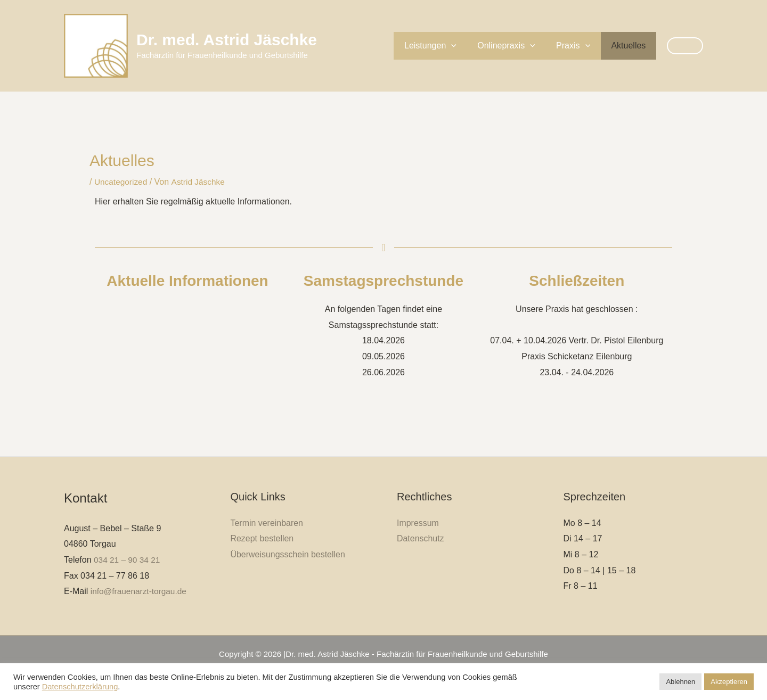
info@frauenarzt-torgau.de (140, 591)
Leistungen (444, 46)
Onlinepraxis (516, 46)
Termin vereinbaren (267, 522)
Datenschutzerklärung (80, 687)
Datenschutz (421, 538)
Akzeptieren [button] (729, 682)
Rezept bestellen (262, 538)
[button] (465, 46)
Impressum (418, 522)
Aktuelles (630, 46)
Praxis (579, 46)
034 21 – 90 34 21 (128, 560)
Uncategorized (122, 182)
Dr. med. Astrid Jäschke (227, 40)
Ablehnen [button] (680, 682)
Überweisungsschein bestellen (288, 554)
